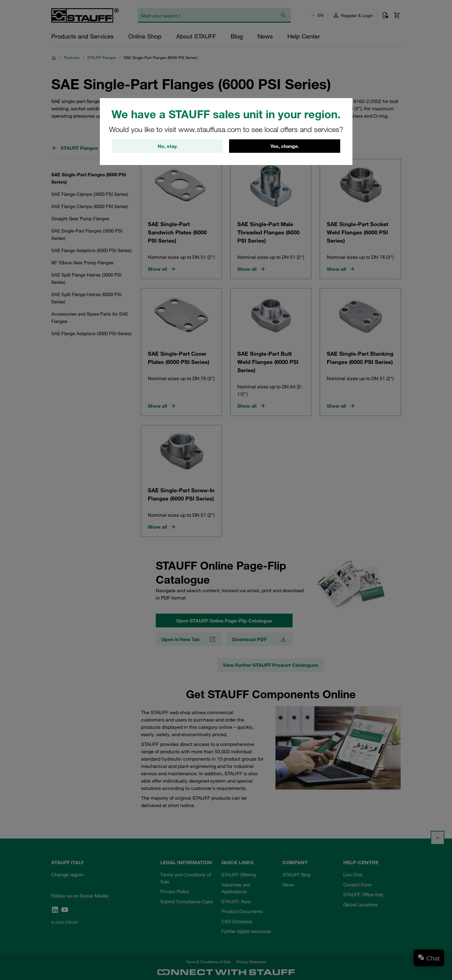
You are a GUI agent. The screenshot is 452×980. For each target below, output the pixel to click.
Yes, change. (285, 147)
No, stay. (168, 147)
